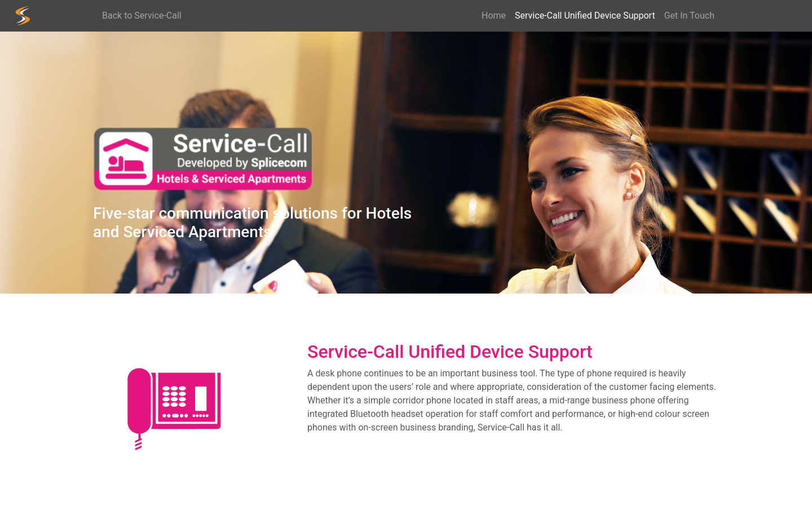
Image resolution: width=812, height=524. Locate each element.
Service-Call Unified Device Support (587, 15)
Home (494, 15)
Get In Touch (689, 15)
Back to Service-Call (142, 15)
